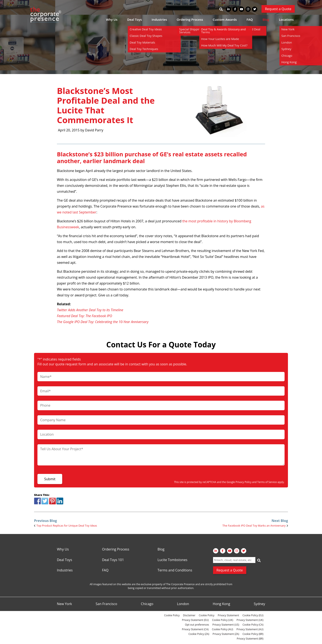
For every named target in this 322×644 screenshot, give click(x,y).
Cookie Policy (172, 615)
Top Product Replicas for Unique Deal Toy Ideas (67, 526)
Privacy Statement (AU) (250, 629)
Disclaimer (189, 615)
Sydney (259, 604)
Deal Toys (134, 19)
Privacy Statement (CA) (195, 629)
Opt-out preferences (197, 625)
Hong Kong (222, 604)
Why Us (112, 19)
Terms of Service (267, 482)
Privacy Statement (228, 615)
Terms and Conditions (175, 570)
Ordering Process (190, 19)
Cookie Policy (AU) (223, 629)
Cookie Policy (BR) (253, 634)
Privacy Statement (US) (226, 625)
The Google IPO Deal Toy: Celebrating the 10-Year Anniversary (103, 322)
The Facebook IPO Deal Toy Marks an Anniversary (254, 526)
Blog (266, 19)
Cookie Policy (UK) (223, 620)
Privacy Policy (243, 482)
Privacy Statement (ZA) (226, 634)
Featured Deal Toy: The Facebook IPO (85, 316)
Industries (159, 19)
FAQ (250, 19)
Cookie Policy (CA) (253, 625)
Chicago (147, 604)
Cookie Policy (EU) (253, 615)
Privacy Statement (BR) (250, 639)
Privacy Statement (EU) (195, 620)
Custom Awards (225, 19)
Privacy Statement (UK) (250, 620)
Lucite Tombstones (173, 560)
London (183, 604)
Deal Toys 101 (113, 560)
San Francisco (106, 604)
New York (64, 604)
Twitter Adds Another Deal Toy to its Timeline (90, 310)
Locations (286, 19)
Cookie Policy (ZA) (199, 634)
